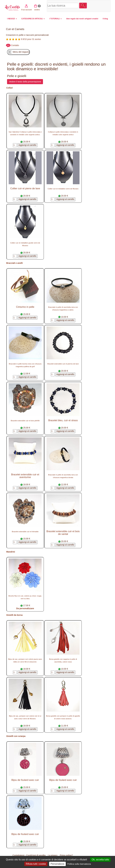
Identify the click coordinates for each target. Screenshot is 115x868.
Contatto (15, 45)
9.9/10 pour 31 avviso (23, 39)
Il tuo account (92, 6)
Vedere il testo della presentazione (25, 82)
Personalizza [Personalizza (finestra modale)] (57, 864)
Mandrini (11, 552)
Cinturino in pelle (25, 307)
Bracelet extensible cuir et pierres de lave (63, 364)
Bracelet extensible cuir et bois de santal (63, 533)
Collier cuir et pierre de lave (25, 188)
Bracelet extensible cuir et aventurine (25, 476)
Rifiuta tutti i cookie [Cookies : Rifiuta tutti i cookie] (36, 864)
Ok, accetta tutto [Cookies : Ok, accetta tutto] (100, 860)
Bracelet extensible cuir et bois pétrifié (25, 421)
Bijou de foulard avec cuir (25, 780)
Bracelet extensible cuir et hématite (25, 532)
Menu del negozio (18, 52)
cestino (102, 6)
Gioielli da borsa (14, 615)
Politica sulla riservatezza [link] (79, 864)
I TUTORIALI (55, 19)
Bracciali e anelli (15, 263)
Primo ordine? (66, 855)
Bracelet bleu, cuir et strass (63, 420)
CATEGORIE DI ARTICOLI (33, 19)
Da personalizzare (25, 608)
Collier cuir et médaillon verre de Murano (63, 189)
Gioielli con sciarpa (16, 736)
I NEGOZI (12, 19)
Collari (10, 88)
